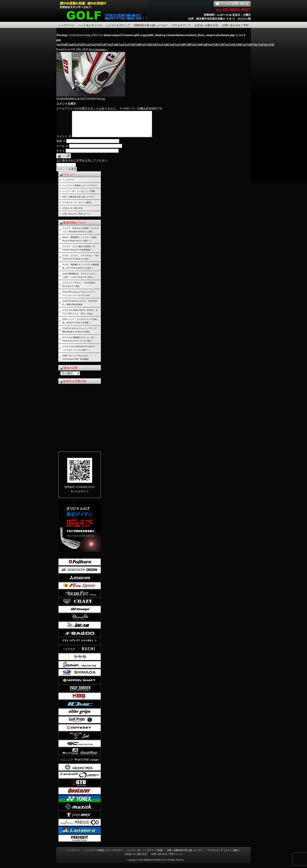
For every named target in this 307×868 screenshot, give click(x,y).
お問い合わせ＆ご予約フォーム (77, 219)
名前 (61, 146)
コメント (64, 141)
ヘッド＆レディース (90, 25)
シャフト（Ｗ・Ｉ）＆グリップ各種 (79, 196)
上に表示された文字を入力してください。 (83, 165)
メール (62, 151)
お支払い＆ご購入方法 (72, 213)
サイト (61, 156)
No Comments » (98, 49)
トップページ (66, 25)
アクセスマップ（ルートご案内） (78, 207)
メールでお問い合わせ (232, 4)
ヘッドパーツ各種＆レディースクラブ (80, 190)
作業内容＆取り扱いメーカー (151, 25)
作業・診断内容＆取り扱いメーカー (79, 202)
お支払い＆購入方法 (206, 25)
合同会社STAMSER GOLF (155, 865)
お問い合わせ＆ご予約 (235, 25)
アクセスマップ (181, 25)
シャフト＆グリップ (118, 25)
